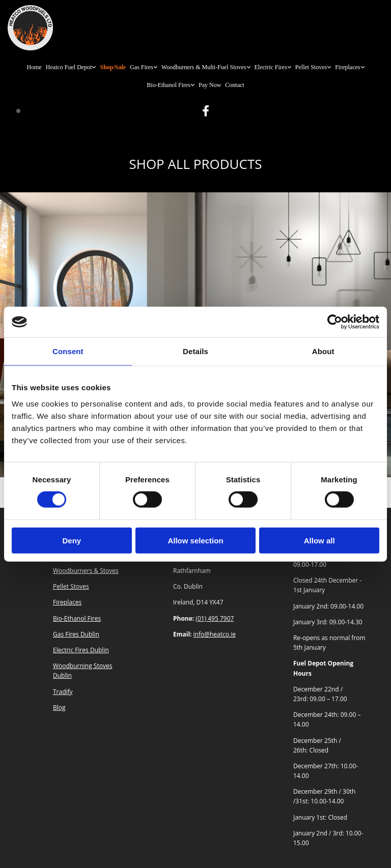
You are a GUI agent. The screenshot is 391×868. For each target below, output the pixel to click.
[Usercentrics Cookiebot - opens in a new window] (335, 322)
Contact (234, 85)
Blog (59, 707)
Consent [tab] (68, 351)
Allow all (319, 540)
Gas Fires (142, 67)
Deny (72, 540)
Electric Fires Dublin (81, 650)
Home (34, 67)
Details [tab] (195, 351)
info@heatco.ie (215, 634)
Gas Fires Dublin (76, 634)
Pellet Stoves (311, 67)
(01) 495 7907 (215, 618)
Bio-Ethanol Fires (169, 85)
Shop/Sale (113, 67)
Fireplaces (347, 67)
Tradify (63, 692)
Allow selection (195, 540)
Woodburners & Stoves (86, 571)
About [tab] (323, 351)
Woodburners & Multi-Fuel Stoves (204, 67)
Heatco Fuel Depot (69, 67)
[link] (71, 67)
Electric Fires (271, 67)
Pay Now (210, 85)
